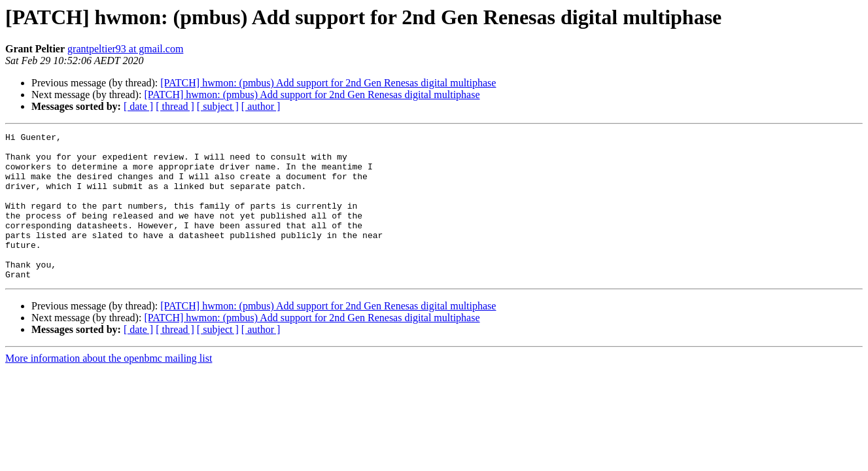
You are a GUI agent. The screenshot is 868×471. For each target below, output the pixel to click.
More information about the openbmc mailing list (109, 388)
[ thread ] (175, 106)
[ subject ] (218, 106)
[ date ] (138, 106)
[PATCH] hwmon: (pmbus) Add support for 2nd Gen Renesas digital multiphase (328, 83)
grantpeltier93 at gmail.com (125, 49)
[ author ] (261, 106)
